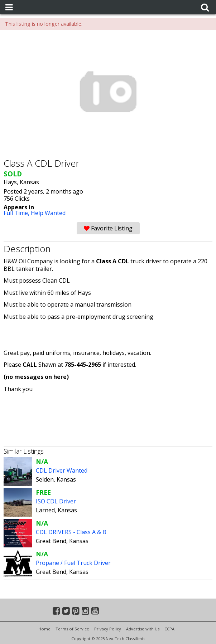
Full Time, (17, 213)
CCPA (169, 629)
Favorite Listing (108, 228)
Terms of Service (72, 629)
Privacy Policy (108, 629)
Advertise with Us (143, 629)
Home (44, 629)
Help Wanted (48, 213)
